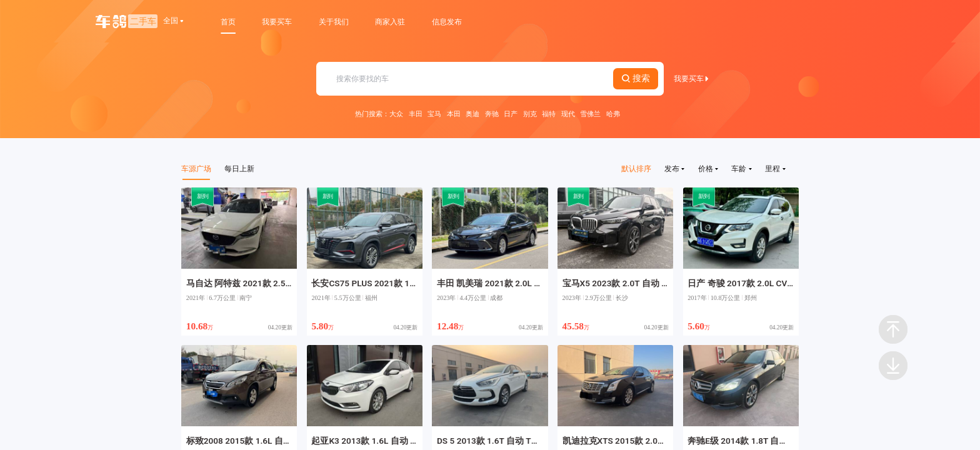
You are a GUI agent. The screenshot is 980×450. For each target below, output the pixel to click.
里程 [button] (775, 168)
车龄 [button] (741, 168)
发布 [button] (674, 168)
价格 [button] (708, 168)
